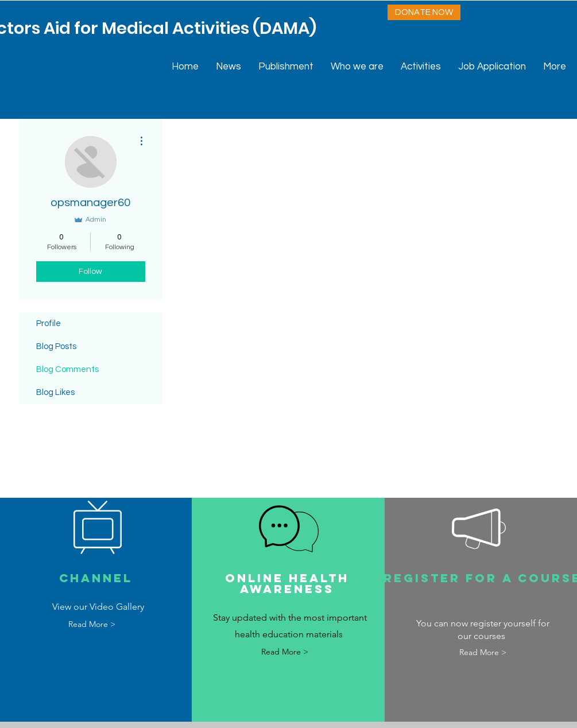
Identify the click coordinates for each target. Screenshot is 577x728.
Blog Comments (67, 369)
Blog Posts (56, 346)
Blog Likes (55, 392)
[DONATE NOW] (424, 12)
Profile (49, 324)
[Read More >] (92, 625)
